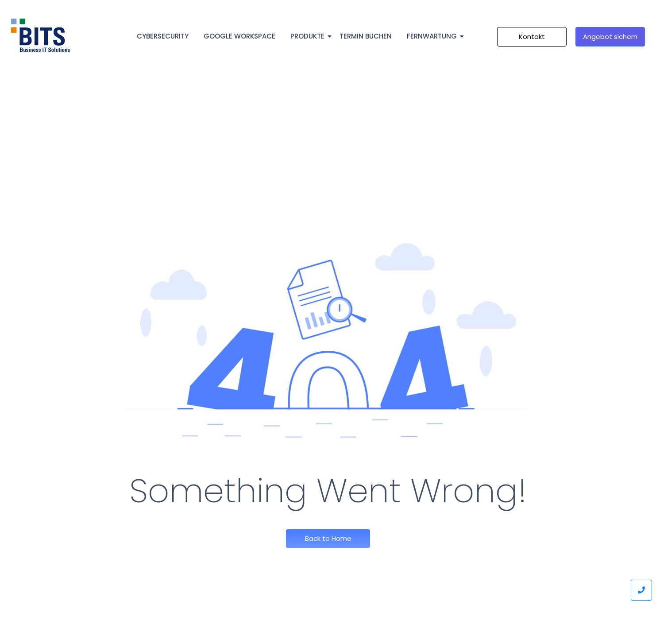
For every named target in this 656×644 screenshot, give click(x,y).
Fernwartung (433, 36)
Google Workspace (239, 36)
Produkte (309, 36)
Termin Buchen (366, 36)
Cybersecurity (163, 36)
